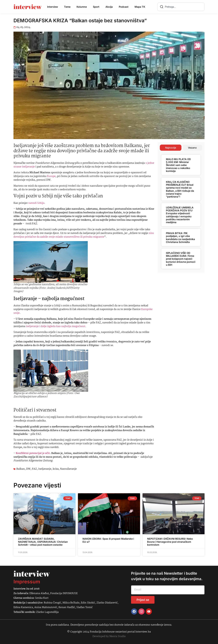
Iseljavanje (45, 469)
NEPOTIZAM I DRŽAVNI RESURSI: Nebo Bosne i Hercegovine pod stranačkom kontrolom (170, 542)
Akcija (109, 7)
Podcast (124, 7)
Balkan (21, 469)
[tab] (171, 148)
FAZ (34, 469)
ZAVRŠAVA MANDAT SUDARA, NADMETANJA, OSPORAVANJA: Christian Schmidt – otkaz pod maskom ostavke (43, 542)
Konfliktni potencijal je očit (33, 453)
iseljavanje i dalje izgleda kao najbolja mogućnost (56, 326)
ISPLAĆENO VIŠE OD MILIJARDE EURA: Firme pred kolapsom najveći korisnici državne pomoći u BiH (181, 259)
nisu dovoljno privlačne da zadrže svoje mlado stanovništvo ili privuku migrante (84, 235)
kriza (56, 469)
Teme (67, 7)
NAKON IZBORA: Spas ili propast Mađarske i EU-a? (108, 540)
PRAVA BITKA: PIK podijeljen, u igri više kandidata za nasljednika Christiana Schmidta (180, 238)
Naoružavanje (68, 469)
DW (28, 469)
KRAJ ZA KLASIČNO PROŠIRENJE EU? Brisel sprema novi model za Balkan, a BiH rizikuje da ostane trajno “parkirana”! (180, 189)
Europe (51, 176)
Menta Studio (117, 636)
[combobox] (181, 7)
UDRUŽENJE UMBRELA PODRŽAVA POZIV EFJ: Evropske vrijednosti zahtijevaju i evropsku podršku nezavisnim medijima (180, 215)
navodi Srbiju (36, 203)
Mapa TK (140, 7)
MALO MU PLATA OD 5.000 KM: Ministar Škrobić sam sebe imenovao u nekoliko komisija (178, 165)
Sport (96, 7)
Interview (53, 7)
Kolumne (82, 7)
